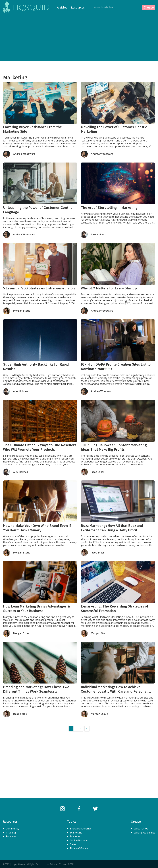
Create (149, 7)
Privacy (54, 864)
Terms (62, 864)
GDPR (71, 864)
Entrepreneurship (80, 829)
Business (75, 836)
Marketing (76, 833)
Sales (73, 844)
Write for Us (141, 829)
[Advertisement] (79, 38)
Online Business (79, 840)
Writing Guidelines (145, 833)
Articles (62, 7)
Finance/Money (79, 848)
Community (12, 829)
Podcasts (11, 836)
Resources (78, 7)
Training (11, 833)
